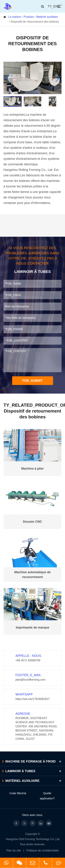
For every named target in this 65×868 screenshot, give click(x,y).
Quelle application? (47, 796)
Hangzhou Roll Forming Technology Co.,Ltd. (33, 839)
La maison (15, 17)
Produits (29, 17)
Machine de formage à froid (34, 761)
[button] (8, 78)
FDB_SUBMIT (33, 381)
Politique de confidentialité (42, 851)
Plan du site (14, 851)
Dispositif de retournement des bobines (35, 22)
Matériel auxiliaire (47, 17)
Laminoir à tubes (34, 771)
